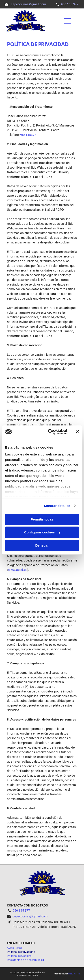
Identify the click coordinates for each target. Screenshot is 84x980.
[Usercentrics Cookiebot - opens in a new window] (50, 432)
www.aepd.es (18, 570)
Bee (70, 974)
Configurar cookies (42, 532)
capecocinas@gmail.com (30, 916)
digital (76, 974)
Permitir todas (42, 519)
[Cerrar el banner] (77, 432)
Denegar (42, 545)
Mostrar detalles (57, 506)
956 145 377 (70, 4)
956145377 (28, 135)
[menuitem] (16, 948)
